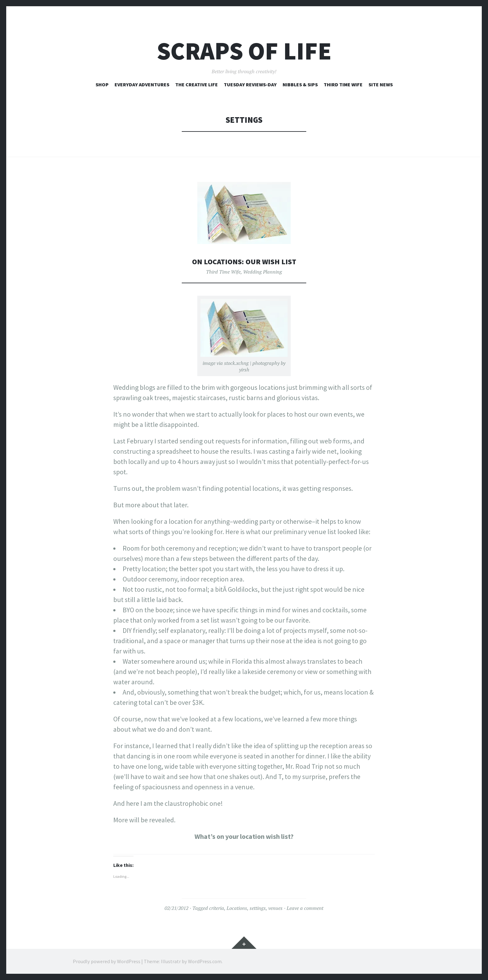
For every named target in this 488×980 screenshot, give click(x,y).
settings (258, 908)
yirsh (244, 370)
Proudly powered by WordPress (107, 961)
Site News (381, 84)
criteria (217, 908)
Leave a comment (305, 908)
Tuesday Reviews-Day (250, 84)
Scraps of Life (244, 51)
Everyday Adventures (142, 84)
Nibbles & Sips (300, 84)
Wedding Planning (263, 272)
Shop (102, 84)
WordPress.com (205, 961)
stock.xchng (236, 363)
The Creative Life (197, 84)
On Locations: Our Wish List (244, 261)
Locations (237, 908)
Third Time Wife (343, 84)
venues (275, 908)
